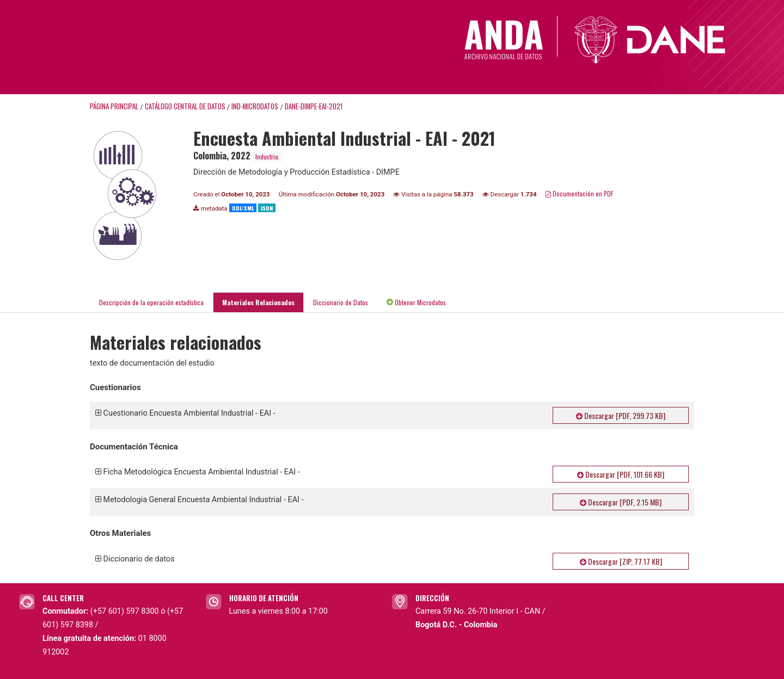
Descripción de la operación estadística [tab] (151, 302)
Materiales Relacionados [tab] (258, 302)
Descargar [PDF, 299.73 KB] (621, 415)
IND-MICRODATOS (255, 106)
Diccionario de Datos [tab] (341, 302)
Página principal (114, 106)
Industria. (268, 156)
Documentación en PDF (580, 193)
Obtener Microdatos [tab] (416, 302)
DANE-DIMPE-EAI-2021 (314, 106)
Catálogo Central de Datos (185, 106)
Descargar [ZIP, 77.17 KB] (621, 561)
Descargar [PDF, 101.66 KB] (621, 474)
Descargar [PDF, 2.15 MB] (621, 502)
